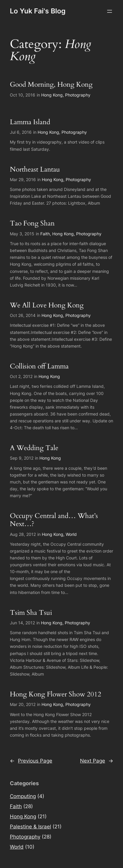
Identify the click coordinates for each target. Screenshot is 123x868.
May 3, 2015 (22, 234)
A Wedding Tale (34, 448)
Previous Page (31, 761)
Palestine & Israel (30, 827)
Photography (78, 95)
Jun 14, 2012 (22, 623)
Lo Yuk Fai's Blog (38, 11)
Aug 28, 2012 (23, 534)
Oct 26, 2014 (23, 315)
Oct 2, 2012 (21, 376)
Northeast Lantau (35, 169)
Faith (45, 234)
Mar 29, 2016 (23, 179)
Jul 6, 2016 (21, 132)
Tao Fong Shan (32, 223)
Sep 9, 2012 (22, 458)
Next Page (97, 761)
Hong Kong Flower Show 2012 (56, 694)
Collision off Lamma (39, 366)
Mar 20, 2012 (23, 704)
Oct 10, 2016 (23, 95)
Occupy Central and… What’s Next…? (54, 520)
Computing (23, 796)
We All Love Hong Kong (47, 305)
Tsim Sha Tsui (31, 613)
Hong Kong (52, 95)
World (71, 534)
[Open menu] (110, 11)
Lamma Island (30, 122)
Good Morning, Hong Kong (51, 85)
